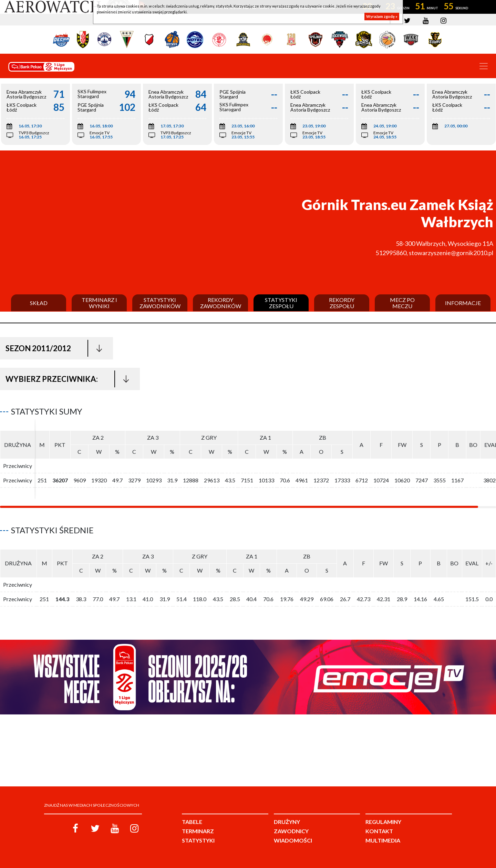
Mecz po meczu (402, 303)
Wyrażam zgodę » (382, 16)
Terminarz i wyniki (99, 303)
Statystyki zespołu (281, 303)
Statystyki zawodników (160, 303)
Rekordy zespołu (342, 303)
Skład (39, 303)
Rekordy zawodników (221, 303)
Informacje (463, 303)
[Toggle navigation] (484, 66)
